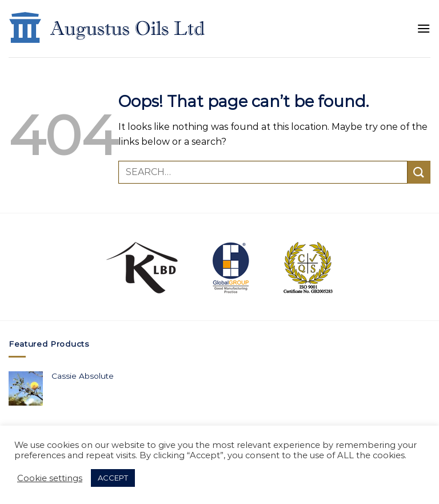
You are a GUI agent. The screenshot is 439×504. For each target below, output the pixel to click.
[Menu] (424, 28)
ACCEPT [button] (113, 478)
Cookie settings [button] (50, 478)
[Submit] (419, 172)
